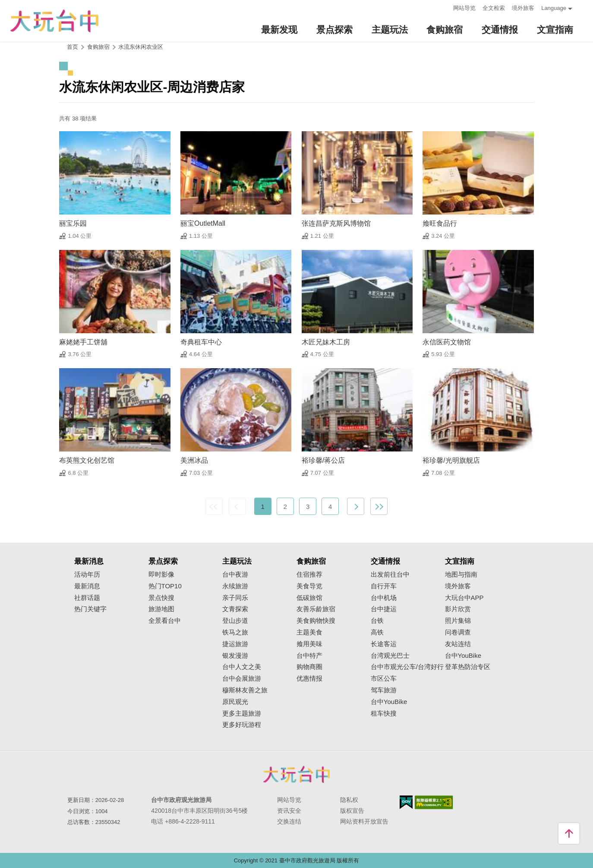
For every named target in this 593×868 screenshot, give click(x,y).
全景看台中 (165, 621)
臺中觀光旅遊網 (54, 21)
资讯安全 (289, 811)
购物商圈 (309, 667)
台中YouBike (389, 702)
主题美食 (309, 632)
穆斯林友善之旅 (245, 690)
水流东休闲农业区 (141, 47)
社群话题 (87, 598)
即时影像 (161, 574)
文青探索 (235, 609)
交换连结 (289, 821)
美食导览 (309, 586)
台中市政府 (296, 774)
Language (554, 8)
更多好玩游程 (242, 725)
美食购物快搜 (316, 621)
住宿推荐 (309, 574)
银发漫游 (235, 656)
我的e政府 (406, 802)
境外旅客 (523, 8)
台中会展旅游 (242, 679)
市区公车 (384, 679)
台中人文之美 (242, 667)
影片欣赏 (458, 609)
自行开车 (384, 586)
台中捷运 (384, 609)
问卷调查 (458, 632)
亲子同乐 (235, 598)
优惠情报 (309, 679)
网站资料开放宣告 (364, 821)
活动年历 (87, 574)
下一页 (356, 506)
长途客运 (384, 644)
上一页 (237, 506)
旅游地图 (161, 609)
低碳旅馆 (309, 598)
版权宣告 (352, 811)
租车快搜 (384, 713)
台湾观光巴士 (390, 656)
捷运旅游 (235, 644)
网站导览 (464, 8)
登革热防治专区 (468, 667)
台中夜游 (235, 574)
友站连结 (458, 644)
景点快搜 (161, 598)
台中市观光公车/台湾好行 (407, 667)
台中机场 (384, 598)
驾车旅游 (384, 690)
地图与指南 (461, 574)
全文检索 (494, 8)
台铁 (377, 621)
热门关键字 (90, 609)
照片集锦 (458, 621)
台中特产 (309, 656)
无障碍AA (434, 802)
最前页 (214, 506)
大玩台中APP (464, 598)
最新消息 (87, 586)
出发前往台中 (390, 574)
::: (444, 7)
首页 (73, 47)
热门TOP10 (165, 586)
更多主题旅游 (242, 713)
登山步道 (235, 621)
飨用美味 (309, 644)
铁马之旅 (235, 632)
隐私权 (349, 800)
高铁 (377, 632)
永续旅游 (235, 586)
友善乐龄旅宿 (316, 609)
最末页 (379, 506)
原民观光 (235, 702)
